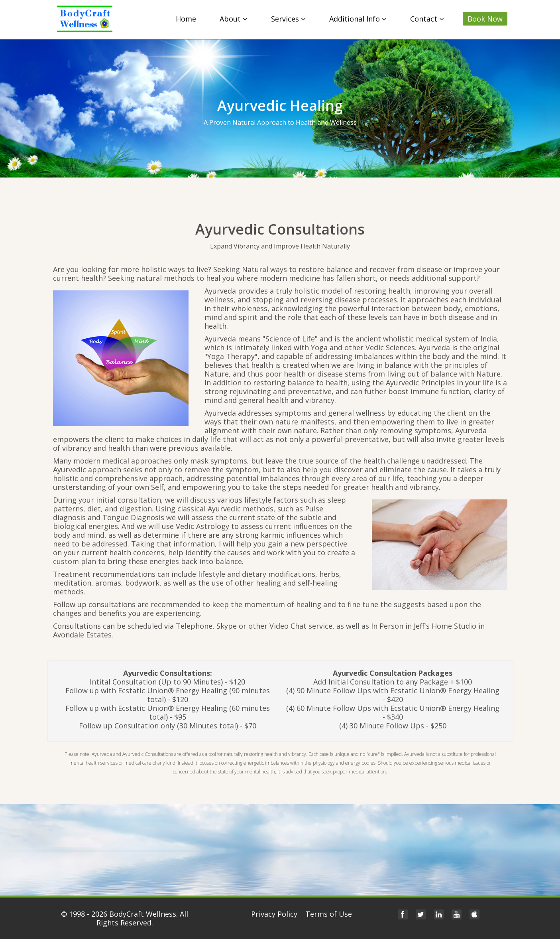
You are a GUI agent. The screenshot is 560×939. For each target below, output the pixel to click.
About (234, 19)
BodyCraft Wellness (143, 914)
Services (288, 19)
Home (186, 19)
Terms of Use (329, 914)
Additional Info (358, 19)
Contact (427, 19)
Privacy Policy (274, 914)
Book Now (485, 19)
